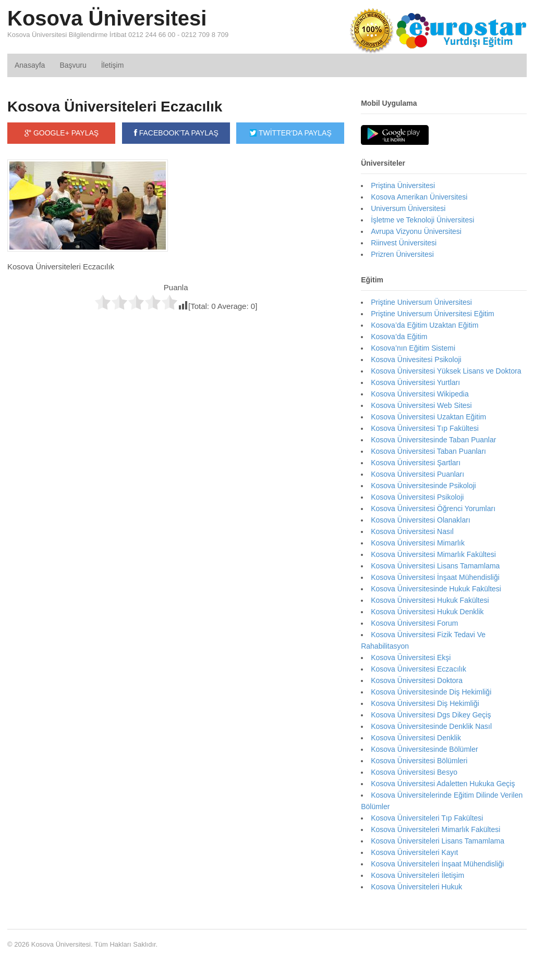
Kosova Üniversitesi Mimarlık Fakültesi (433, 554)
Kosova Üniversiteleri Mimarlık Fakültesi (435, 829)
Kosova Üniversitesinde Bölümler (424, 749)
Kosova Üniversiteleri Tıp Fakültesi (427, 818)
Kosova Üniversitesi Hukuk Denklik (427, 612)
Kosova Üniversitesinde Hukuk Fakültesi (436, 589)
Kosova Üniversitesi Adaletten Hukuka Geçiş (443, 784)
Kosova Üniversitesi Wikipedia (420, 394)
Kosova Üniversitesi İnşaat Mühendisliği (435, 577)
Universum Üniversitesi (408, 208)
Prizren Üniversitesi (402, 254)
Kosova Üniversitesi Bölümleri (419, 761)
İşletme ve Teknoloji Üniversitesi (422, 220)
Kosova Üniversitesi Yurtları (415, 382)
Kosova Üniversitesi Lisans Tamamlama (435, 566)
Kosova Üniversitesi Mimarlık (418, 543)
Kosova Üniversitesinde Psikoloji (423, 486)
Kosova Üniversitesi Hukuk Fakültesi (430, 600)
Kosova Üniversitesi (107, 18)
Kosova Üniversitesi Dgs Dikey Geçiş (431, 715)
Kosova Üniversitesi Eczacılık (418, 669)
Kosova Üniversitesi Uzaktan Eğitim (428, 417)
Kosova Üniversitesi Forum (414, 623)
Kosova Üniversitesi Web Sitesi (421, 405)
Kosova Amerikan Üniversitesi (419, 197)
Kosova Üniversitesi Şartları (416, 463)
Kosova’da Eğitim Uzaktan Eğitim (424, 325)
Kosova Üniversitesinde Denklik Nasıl (431, 726)
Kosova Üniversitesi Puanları (417, 474)
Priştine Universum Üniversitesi (421, 302)
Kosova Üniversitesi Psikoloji (417, 497)
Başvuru (73, 65)
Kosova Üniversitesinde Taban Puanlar (433, 440)
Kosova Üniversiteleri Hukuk (416, 887)
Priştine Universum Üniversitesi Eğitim (433, 314)
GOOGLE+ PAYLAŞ (62, 133)
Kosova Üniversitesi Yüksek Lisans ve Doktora (446, 371)
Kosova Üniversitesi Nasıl (412, 531)
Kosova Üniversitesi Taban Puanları (428, 451)
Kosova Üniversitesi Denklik (416, 738)
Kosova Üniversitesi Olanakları (421, 520)
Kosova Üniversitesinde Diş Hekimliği (431, 692)
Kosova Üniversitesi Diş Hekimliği (425, 703)
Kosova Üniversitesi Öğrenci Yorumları (433, 508)
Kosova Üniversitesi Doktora (417, 680)
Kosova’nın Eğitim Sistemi (413, 348)
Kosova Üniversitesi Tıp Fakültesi (425, 428)
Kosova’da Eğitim (399, 337)
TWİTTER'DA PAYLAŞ (290, 133)
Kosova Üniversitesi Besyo (414, 772)
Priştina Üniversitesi (403, 185)
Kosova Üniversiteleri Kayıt (414, 852)
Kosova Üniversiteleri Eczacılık (115, 107)
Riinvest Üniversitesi (404, 243)
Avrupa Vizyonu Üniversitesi (416, 231)
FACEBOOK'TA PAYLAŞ (176, 133)
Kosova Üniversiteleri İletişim (417, 875)
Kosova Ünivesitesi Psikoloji (416, 359)
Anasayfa (30, 65)
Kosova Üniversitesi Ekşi (411, 658)
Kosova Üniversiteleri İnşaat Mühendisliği (437, 864)
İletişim (113, 65)
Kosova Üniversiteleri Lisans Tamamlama (438, 841)
